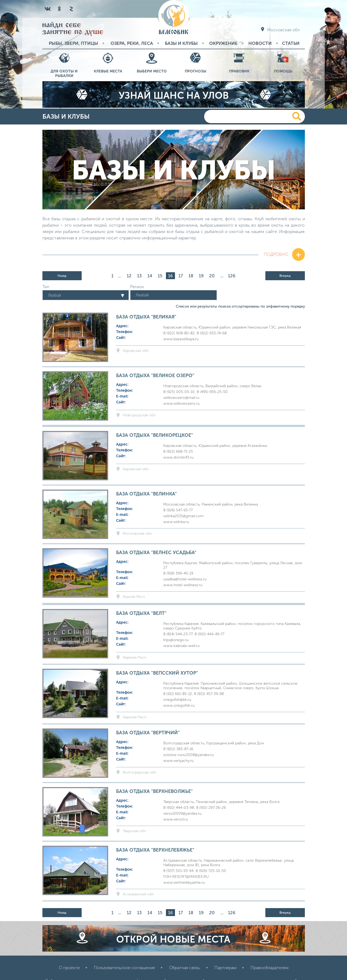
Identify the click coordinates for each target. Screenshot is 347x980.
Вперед (285, 276)
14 (150, 276)
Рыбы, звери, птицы (73, 43)
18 (191, 276)
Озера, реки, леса (132, 43)
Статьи (291, 43)
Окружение (223, 43)
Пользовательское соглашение (124, 968)
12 (129, 276)
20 (212, 276)
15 (160, 276)
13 (139, 276)
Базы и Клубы (181, 43)
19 (201, 276)
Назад (62, 276)
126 (232, 276)
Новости (260, 43)
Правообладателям (269, 968)
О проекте (69, 968)
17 (181, 276)
